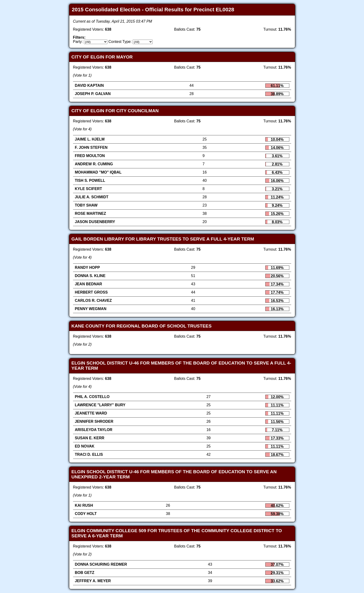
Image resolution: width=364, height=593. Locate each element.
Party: (78, 42)
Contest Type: (120, 42)
